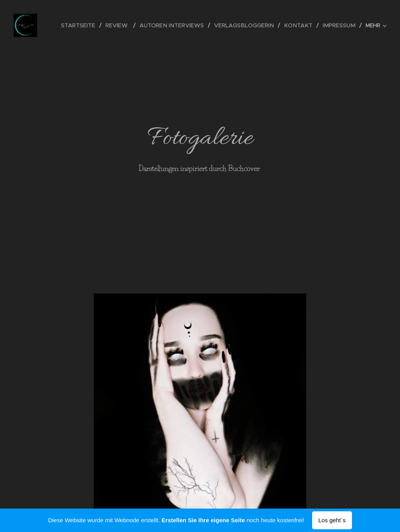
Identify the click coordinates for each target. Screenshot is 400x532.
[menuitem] (90, 25)
